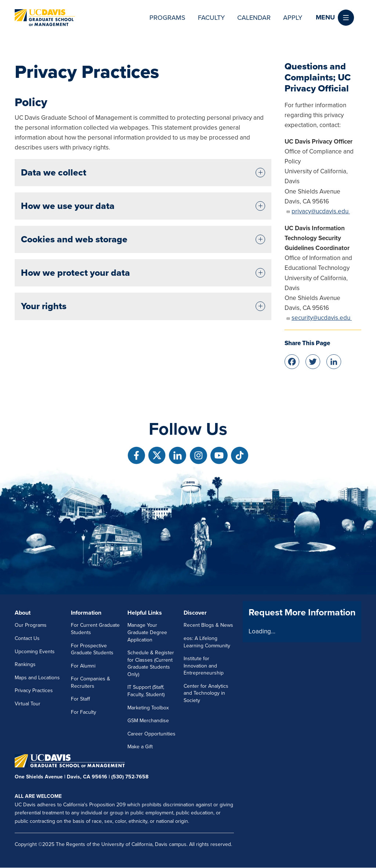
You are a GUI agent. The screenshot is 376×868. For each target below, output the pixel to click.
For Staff (80, 699)
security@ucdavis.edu (319, 318)
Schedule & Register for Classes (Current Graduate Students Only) (151, 663)
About (23, 613)
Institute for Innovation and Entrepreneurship (204, 666)
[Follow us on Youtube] (219, 455)
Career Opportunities (151, 734)
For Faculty (84, 712)
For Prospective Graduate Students (92, 649)
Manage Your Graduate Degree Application (147, 632)
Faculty (211, 18)
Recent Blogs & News (208, 625)
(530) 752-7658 (130, 777)
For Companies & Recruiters (91, 682)
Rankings (25, 664)
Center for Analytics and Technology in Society (206, 693)
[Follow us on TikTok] (240, 455)
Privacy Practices (34, 690)
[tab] (143, 173)
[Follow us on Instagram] (198, 455)
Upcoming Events (35, 652)
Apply (293, 18)
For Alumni (83, 666)
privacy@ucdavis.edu (318, 211)
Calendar (254, 18)
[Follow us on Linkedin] (178, 455)
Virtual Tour (28, 704)
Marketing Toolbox (148, 708)
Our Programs (31, 625)
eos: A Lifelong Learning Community (207, 642)
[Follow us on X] (157, 455)
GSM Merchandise (148, 721)
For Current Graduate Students (95, 629)
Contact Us (27, 638)
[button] (335, 18)
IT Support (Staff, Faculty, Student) (146, 691)
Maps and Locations (37, 678)
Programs (167, 18)
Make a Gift (140, 747)
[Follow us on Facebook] (136, 455)
